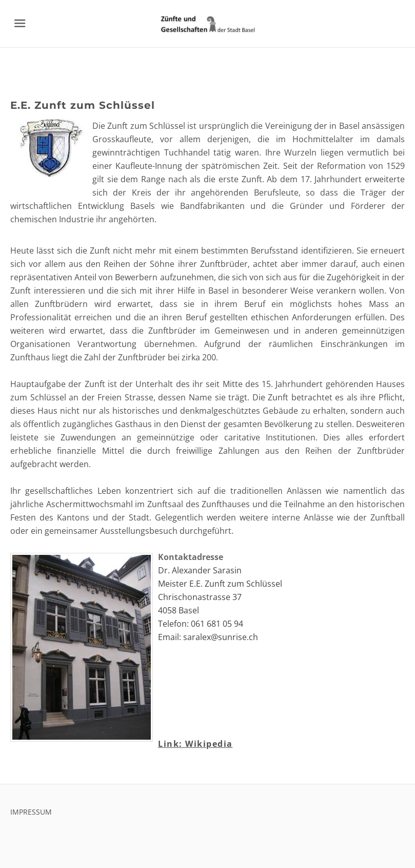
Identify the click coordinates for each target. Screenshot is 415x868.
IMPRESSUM (31, 812)
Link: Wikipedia (195, 744)
